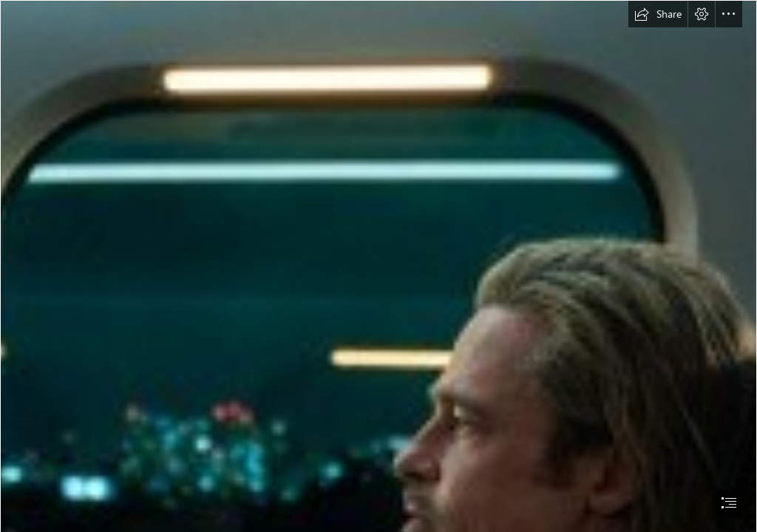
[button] (658, 14)
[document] (378, 266)
